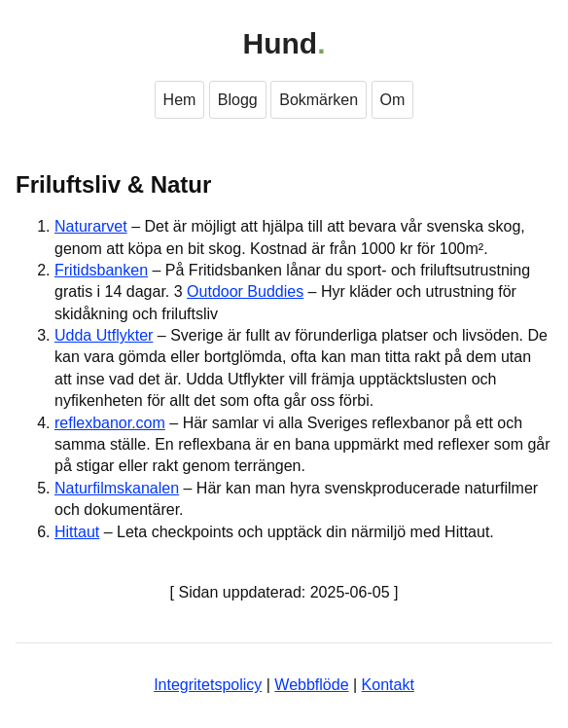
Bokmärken (319, 100)
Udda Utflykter (104, 335)
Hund (281, 43)
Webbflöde (311, 685)
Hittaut (77, 532)
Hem (180, 100)
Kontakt (388, 685)
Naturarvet (91, 226)
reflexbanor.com (110, 423)
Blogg (238, 100)
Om (393, 100)
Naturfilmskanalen (117, 488)
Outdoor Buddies (245, 291)
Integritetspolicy (208, 685)
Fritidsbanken (101, 270)
